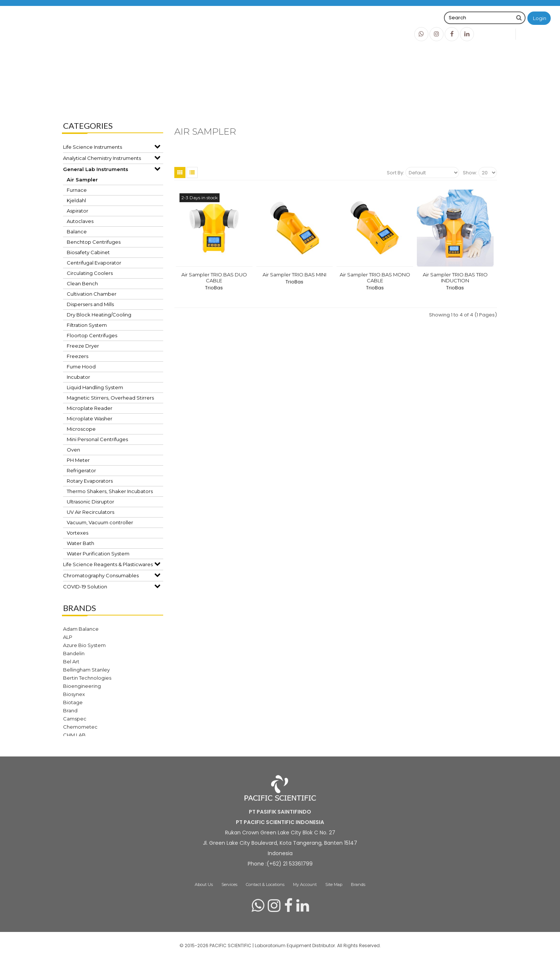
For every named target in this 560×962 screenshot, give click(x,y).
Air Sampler (322, 93)
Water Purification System (98, 554)
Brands (323, 34)
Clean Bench (82, 283)
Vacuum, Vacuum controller (100, 522)
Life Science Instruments (93, 147)
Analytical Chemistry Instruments (102, 158)
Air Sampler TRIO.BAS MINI (294, 275)
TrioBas (214, 288)
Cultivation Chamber (92, 294)
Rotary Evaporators (90, 481)
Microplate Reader (90, 408)
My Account (305, 884)
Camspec (75, 719)
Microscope (81, 429)
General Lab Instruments (267, 93)
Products (359, 34)
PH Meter (78, 460)
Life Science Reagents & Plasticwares (108, 564)
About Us (204, 884)
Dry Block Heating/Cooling (99, 315)
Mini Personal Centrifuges (97, 439)
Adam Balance (81, 629)
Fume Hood (81, 367)
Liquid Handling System (95, 387)
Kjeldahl (76, 200)
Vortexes (78, 533)
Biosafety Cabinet (88, 252)
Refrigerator (81, 470)
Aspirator (78, 211)
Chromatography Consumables (101, 575)
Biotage (73, 702)
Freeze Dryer (83, 346)
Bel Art (71, 661)
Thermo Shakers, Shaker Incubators (110, 491)
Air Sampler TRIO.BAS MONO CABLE (375, 278)
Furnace (77, 190)
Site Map (334, 884)
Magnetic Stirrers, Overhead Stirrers (110, 398)
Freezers (78, 356)
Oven (73, 450)
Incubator (78, 377)
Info (391, 34)
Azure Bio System (84, 645)
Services (229, 884)
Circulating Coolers (90, 273)
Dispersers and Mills (90, 304)
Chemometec (80, 727)
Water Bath (80, 543)
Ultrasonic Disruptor (90, 502)
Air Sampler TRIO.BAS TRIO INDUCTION (455, 278)
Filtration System (87, 325)
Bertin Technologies (87, 678)
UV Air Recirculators (90, 512)
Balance (77, 232)
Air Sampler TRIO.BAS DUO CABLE (214, 278)
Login (540, 18)
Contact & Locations (265, 884)
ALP (68, 637)
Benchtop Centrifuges (94, 242)
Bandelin (74, 653)
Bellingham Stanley (86, 670)
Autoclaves (80, 221)
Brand (70, 710)
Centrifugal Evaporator (94, 263)
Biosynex (74, 694)
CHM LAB (74, 735)
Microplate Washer (90, 418)
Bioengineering (82, 686)
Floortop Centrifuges (92, 335)
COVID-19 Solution (85, 587)
